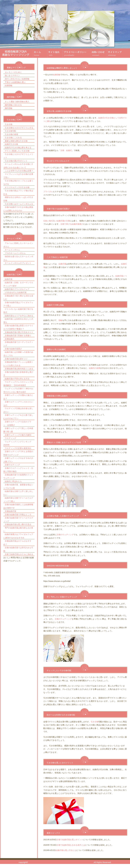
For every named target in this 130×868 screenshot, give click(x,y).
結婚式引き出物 (11, 144)
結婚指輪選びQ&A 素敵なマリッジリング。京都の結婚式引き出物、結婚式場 (61, 862)
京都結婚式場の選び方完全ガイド (19, 332)
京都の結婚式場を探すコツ (16, 359)
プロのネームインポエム (15, 253)
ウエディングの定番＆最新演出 (18, 448)
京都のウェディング (65, 535)
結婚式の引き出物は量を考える (18, 148)
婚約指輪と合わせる (13, 105)
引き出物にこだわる (13, 138)
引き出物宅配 (10, 131)
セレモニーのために (13, 72)
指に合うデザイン (12, 76)
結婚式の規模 (95, 368)
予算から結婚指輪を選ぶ (15, 82)
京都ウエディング (12, 465)
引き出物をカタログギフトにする (19, 128)
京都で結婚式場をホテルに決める (19, 554)
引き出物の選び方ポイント (16, 161)
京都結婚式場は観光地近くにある (19, 369)
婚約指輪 (9, 108)
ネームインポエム (12, 250)
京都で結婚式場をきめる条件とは (71, 845)
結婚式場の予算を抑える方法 (17, 379)
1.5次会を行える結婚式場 (16, 292)
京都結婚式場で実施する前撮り (18, 335)
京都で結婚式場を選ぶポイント (70, 840)
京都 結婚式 (66, 150)
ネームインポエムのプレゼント (18, 263)
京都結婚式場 (10, 511)
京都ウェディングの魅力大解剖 (18, 435)
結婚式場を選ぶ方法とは (66, 850)
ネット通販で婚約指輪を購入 (17, 102)
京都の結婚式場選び (13, 349)
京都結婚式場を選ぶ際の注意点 (18, 524)
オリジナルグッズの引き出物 (17, 187)
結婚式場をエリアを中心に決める (19, 316)
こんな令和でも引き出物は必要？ (19, 171)
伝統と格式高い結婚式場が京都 (57, 221)
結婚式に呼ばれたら (13, 481)
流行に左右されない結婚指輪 (17, 79)
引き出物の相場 (11, 134)
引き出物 (9, 124)
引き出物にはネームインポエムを (19, 204)
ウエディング (10, 438)
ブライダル (48, 192)
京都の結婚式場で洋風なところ (18, 515)
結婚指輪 (9, 85)
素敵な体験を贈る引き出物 (16, 141)
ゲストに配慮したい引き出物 (17, 151)
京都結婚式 (9, 339)
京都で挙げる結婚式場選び (72, 224)
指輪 (60, 320)
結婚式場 (9, 279)
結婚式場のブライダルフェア (17, 289)
